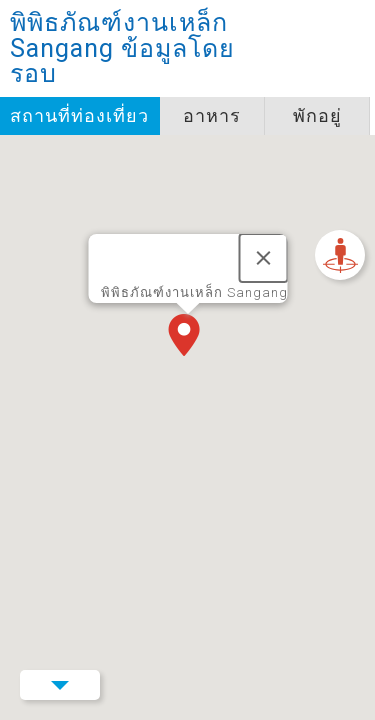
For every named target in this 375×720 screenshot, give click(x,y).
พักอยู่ (317, 115)
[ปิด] (263, 258)
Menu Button (60, 685)
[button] (188, 337)
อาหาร (212, 115)
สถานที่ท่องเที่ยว (79, 115)
